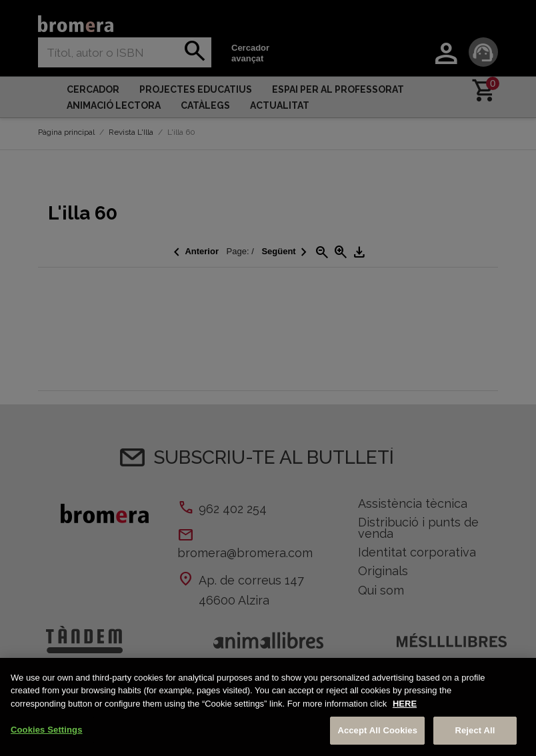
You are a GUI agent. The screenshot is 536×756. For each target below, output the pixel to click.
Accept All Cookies (377, 730)
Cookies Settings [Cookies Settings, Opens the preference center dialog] (47, 730)
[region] (268, 707)
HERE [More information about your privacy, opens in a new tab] (405, 704)
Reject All (475, 730)
